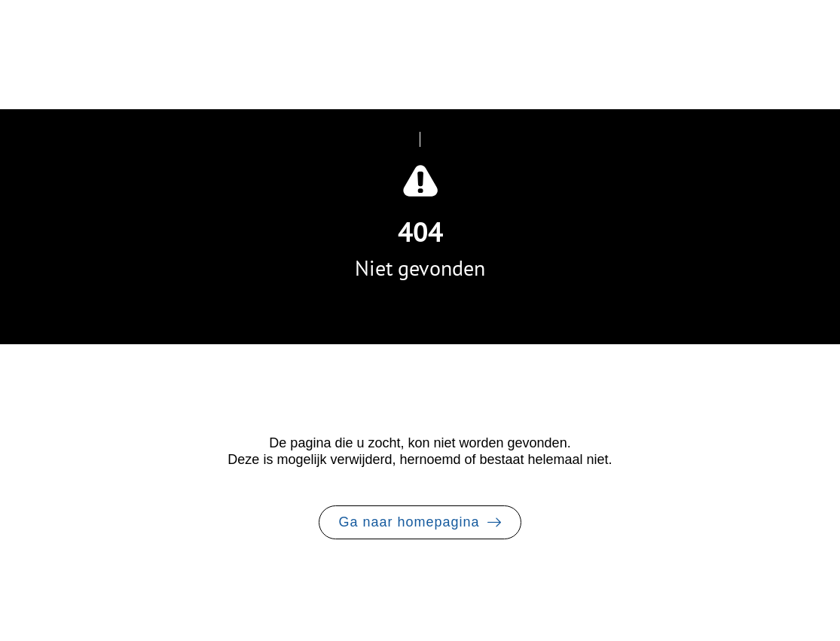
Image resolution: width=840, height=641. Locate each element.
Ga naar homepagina (409, 522)
